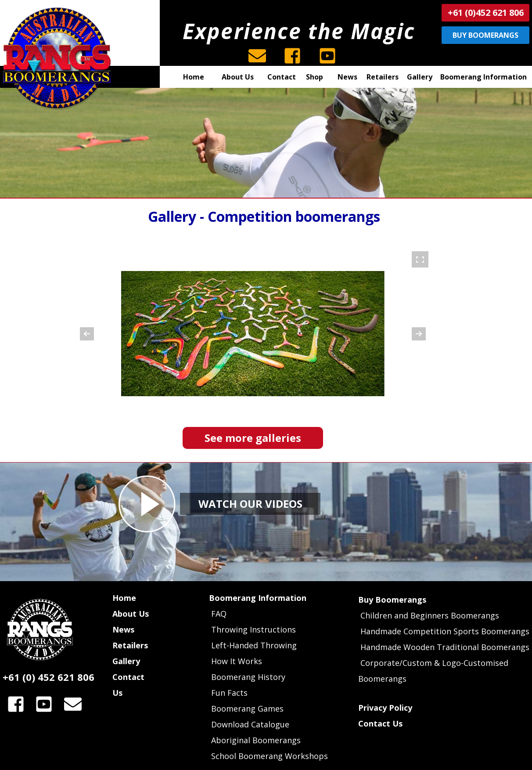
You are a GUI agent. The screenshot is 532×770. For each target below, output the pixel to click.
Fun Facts (229, 693)
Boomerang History (248, 677)
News (123, 629)
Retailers (130, 645)
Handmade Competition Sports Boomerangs (445, 631)
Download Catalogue (250, 724)
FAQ (218, 614)
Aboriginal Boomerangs (256, 740)
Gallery (126, 661)
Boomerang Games (247, 709)
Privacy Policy (385, 708)
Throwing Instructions (253, 629)
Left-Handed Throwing (254, 645)
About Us (131, 614)
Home (124, 598)
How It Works (237, 661)
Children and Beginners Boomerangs (430, 615)
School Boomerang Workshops (270, 756)
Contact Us (380, 723)
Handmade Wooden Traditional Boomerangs (445, 647)
